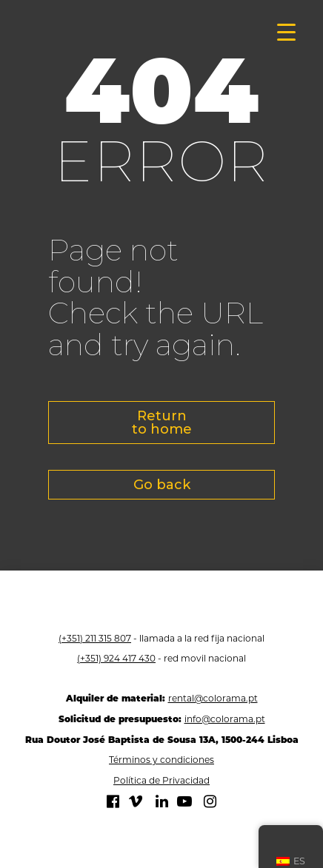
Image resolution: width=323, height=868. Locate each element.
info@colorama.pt (225, 719)
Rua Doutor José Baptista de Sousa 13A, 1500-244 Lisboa (162, 740)
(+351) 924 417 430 (116, 658)
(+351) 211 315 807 (95, 638)
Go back (162, 485)
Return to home (162, 423)
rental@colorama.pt (213, 698)
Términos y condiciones (161, 760)
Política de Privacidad (161, 780)
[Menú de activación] (286, 31)
